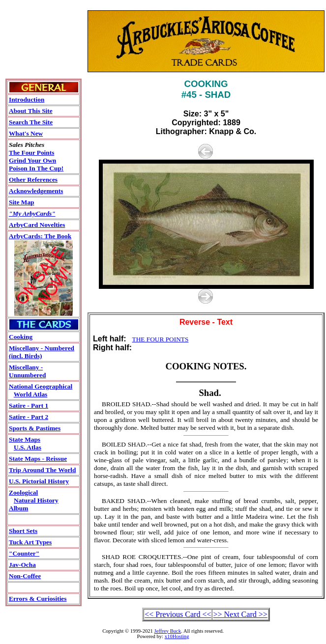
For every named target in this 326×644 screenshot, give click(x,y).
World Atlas (31, 394)
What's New (26, 133)
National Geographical (41, 386)
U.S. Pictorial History (39, 481)
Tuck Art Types (30, 542)
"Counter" (24, 553)
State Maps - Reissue (38, 459)
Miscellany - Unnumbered (27, 371)
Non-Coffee (25, 576)
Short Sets (23, 531)
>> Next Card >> (240, 614)
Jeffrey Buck (168, 631)
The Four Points (31, 153)
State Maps (25, 439)
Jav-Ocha (22, 565)
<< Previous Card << (178, 614)
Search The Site (31, 122)
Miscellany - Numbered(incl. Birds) (42, 352)
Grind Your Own (32, 160)
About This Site (31, 111)
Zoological (23, 492)
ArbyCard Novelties (37, 225)
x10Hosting (177, 636)
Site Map (21, 202)
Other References (33, 180)
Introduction (27, 99)
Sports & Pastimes (35, 428)
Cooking (21, 337)
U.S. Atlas (28, 447)
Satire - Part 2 (29, 417)
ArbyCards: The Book (40, 236)
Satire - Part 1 (29, 406)
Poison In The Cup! (36, 168)
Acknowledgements (36, 191)
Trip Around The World (42, 470)
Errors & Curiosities (38, 599)
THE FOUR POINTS (161, 339)
